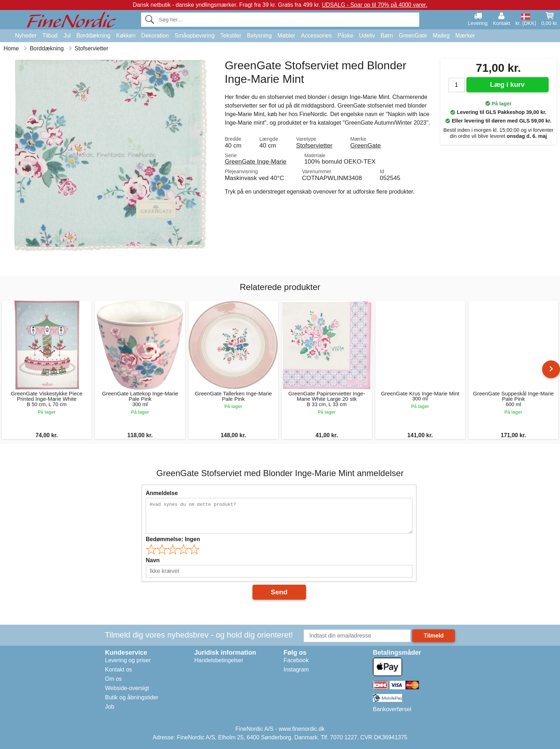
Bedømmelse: (173, 539)
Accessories (316, 36)
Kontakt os (119, 670)
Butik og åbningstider (132, 697)
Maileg (441, 36)
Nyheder (26, 36)
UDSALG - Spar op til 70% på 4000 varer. (374, 5)
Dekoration (155, 36)
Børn (387, 36)
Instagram (296, 670)
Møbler (286, 36)
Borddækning (93, 36)
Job (110, 707)
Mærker (465, 36)
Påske (345, 36)
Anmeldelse (162, 493)
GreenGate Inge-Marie (256, 161)
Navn (153, 560)
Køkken (126, 36)
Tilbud (50, 36)
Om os (113, 679)
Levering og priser (128, 660)
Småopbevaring (195, 36)
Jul (67, 36)
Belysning (259, 36)
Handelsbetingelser (219, 660)
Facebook (296, 660)
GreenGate (413, 36)
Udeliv (367, 36)
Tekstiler (231, 36)
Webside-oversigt (127, 688)
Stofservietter (314, 145)
